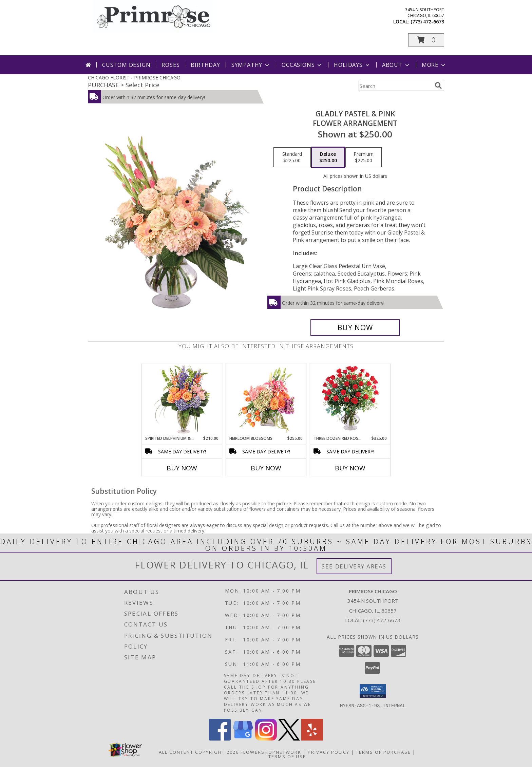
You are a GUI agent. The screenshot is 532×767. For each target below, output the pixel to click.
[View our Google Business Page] (243, 739)
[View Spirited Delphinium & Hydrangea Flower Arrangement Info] (182, 400)
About (396, 65)
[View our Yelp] (312, 739)
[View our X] (289, 739)
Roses (170, 65)
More (434, 65)
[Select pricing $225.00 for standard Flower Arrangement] (292, 157)
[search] (438, 86)
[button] (426, 40)
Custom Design (126, 65)
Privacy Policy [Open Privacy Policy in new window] (329, 752)
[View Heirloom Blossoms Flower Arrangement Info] (266, 399)
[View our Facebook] (220, 739)
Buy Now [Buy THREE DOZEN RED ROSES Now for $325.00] (350, 468)
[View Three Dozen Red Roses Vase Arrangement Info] (350, 400)
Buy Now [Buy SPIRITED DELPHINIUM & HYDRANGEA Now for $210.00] (182, 468)
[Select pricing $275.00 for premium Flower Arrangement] (364, 157)
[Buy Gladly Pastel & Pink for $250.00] (355, 328)
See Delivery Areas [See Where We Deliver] (354, 566)
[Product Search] (395, 86)
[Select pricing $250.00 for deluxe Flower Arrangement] (328, 157)
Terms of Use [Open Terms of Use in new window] (287, 756)
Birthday (205, 65)
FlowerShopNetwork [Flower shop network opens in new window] (271, 752)
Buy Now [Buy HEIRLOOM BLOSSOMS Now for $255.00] (266, 468)
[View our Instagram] (266, 739)
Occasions (302, 65)
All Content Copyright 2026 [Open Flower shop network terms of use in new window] (199, 752)
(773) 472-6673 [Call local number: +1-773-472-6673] (427, 22)
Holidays (352, 65)
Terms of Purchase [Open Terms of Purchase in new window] (383, 752)
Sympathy (251, 65)
